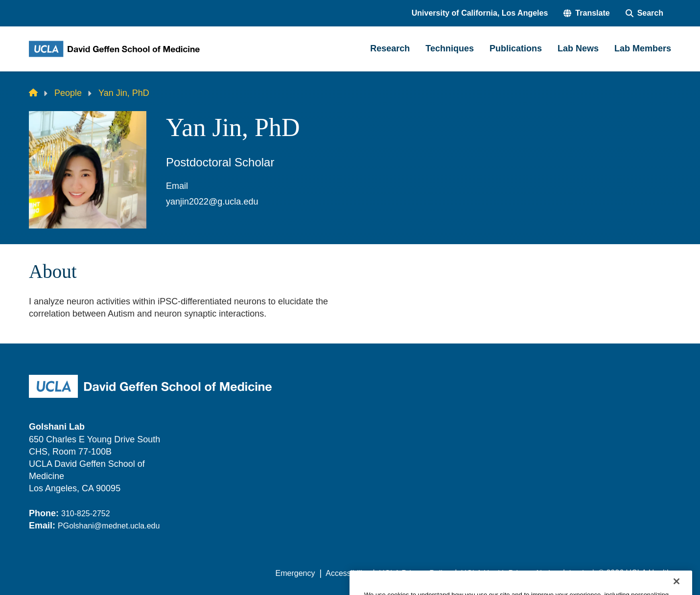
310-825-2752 (86, 514)
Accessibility (347, 573)
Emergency (295, 573)
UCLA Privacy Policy (415, 573)
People (68, 93)
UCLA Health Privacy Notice (510, 573)
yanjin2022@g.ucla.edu (212, 202)
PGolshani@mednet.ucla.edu (109, 526)
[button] (586, 13)
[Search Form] (644, 13)
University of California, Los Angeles (480, 13)
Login (578, 573)
